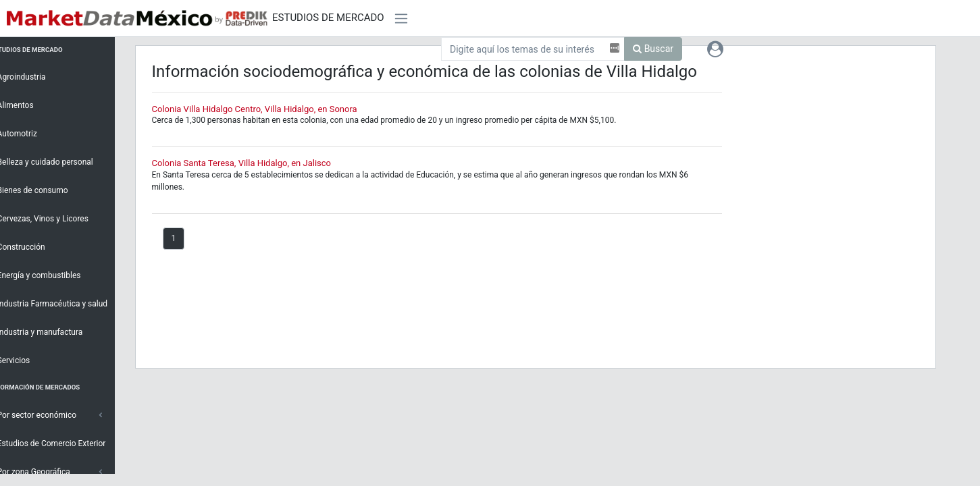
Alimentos (27, 105)
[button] (715, 49)
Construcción (33, 246)
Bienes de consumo (45, 190)
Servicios (26, 360)
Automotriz (29, 133)
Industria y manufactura (52, 331)
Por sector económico (49, 414)
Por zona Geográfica (46, 471)
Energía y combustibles (51, 275)
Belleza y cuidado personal (57, 161)
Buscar (653, 49)
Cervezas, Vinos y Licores (55, 218)
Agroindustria (33, 76)
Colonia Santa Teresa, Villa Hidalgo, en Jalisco (262, 163)
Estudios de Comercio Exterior (63, 443)
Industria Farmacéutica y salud (65, 303)
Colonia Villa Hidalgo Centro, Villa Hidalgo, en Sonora (275, 109)
